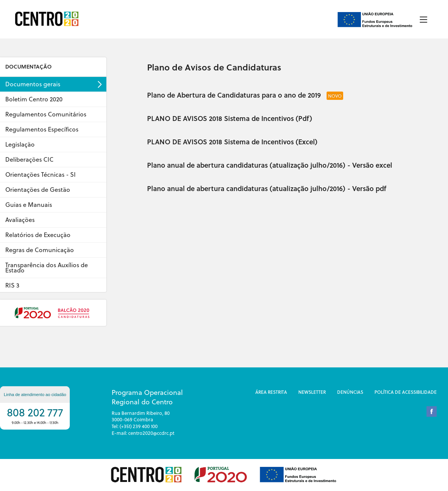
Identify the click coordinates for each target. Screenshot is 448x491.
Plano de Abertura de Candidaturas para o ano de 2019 (235, 95)
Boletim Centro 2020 (34, 99)
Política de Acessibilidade (406, 392)
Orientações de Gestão (38, 190)
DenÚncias (350, 392)
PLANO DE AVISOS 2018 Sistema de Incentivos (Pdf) (230, 118)
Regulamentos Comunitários (46, 114)
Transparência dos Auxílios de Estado (47, 268)
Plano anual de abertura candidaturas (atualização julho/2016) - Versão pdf (267, 188)
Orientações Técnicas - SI (41, 174)
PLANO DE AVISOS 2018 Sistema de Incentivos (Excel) (232, 141)
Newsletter (312, 392)
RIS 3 (12, 285)
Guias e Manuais (29, 205)
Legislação (20, 144)
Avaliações (20, 220)
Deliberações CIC (29, 159)
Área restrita (271, 392)
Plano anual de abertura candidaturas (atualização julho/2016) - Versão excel (270, 165)
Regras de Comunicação (40, 250)
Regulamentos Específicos (42, 129)
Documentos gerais (33, 84)
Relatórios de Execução (38, 235)
